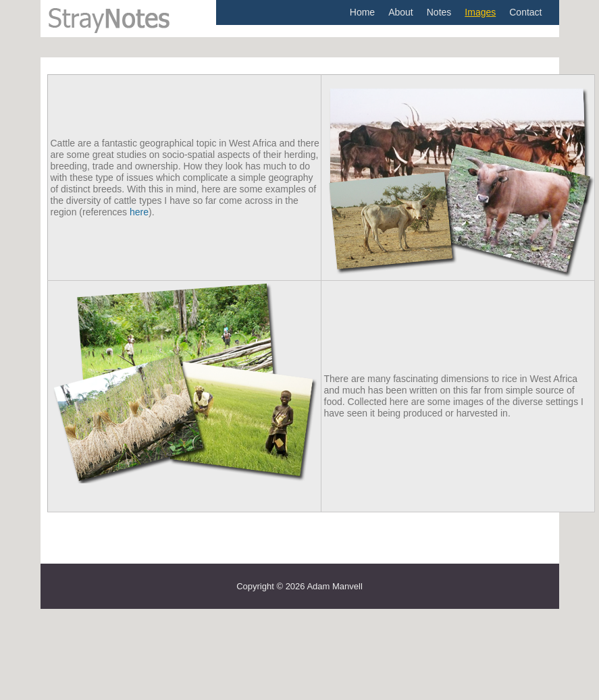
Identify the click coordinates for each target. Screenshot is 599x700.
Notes (439, 12)
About (401, 12)
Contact (525, 12)
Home (362, 12)
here (139, 212)
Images (480, 12)
